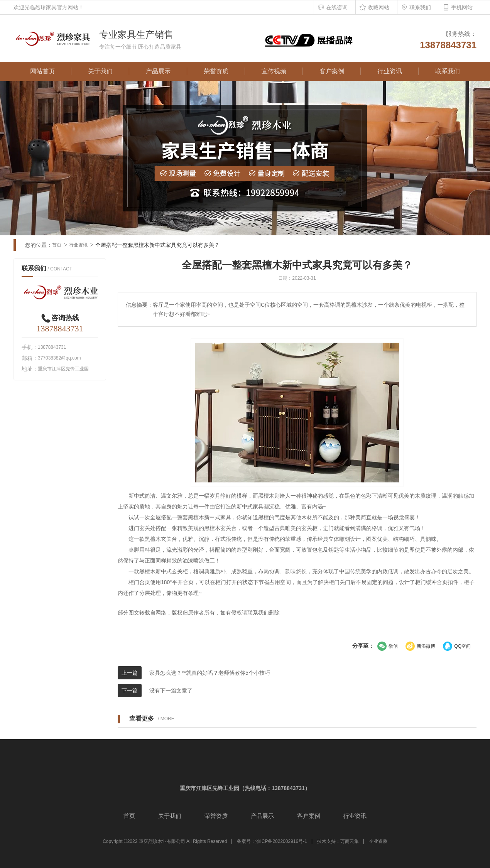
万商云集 (350, 841)
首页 (57, 245)
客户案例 (332, 71)
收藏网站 (378, 7)
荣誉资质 (216, 71)
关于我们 (100, 71)
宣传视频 (274, 71)
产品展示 (158, 71)
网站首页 (42, 71)
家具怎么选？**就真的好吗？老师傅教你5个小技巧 (210, 673)
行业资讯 (390, 71)
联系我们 (420, 7)
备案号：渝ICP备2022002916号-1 (272, 841)
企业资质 (378, 841)
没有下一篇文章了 (171, 691)
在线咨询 (337, 7)
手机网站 (462, 7)
